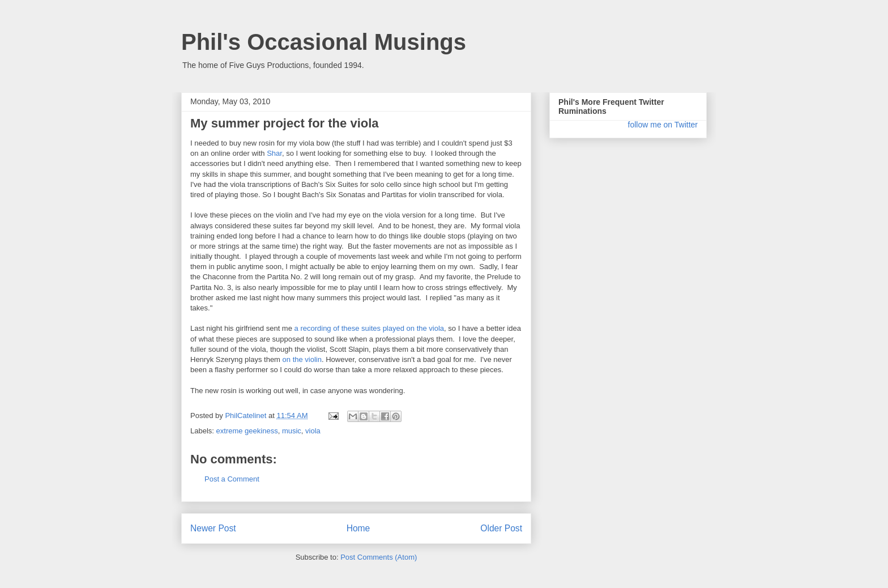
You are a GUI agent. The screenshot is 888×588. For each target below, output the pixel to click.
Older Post (501, 528)
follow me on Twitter (663, 125)
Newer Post (213, 528)
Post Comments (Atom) (379, 557)
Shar (274, 153)
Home (358, 528)
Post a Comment (232, 479)
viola (313, 431)
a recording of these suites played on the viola (370, 328)
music (292, 431)
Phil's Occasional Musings (324, 42)
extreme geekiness (247, 431)
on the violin (302, 359)
